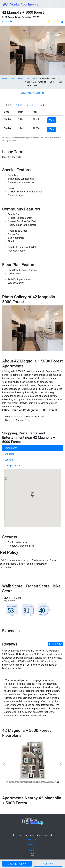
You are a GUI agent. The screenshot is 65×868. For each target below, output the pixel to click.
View (52, 120)
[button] (48, 864)
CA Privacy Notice (33, 839)
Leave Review (55, 644)
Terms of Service (33, 845)
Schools (9, 460)
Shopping (9, 454)
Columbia (7, 21)
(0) (61, 22)
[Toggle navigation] (59, 4)
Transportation (12, 466)
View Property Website (32, 93)
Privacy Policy (32, 850)
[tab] (8, 105)
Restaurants (11, 448)
